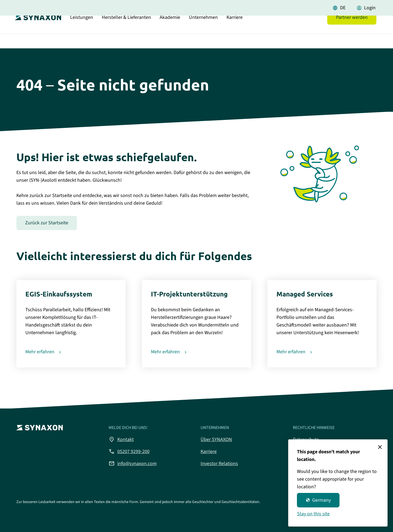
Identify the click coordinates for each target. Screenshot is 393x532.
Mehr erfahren (40, 352)
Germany (318, 500)
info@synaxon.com (133, 463)
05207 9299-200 (129, 451)
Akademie (170, 31)
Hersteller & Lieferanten (126, 31)
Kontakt (121, 439)
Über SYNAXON (216, 440)
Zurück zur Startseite (47, 223)
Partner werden (352, 31)
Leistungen (82, 31)
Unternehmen (203, 31)
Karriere (235, 31)
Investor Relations (219, 464)
